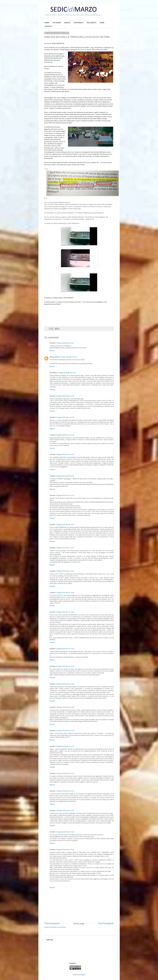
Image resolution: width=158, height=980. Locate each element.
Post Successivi (52, 923)
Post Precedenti (106, 923)
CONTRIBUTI (78, 23)
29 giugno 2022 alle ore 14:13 (65, 746)
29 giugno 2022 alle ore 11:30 (65, 396)
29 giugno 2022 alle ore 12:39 (65, 524)
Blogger (83, 975)
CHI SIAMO (57, 23)
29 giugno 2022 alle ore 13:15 (65, 684)
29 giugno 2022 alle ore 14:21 (65, 773)
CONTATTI (48, 26)
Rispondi (52, 351)
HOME (47, 23)
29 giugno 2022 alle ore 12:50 (65, 571)
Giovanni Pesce (55, 357)
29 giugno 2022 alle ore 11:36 (65, 417)
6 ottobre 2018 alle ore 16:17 (69, 357)
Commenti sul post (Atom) (58, 927)
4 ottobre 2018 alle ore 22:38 (65, 343)
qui (60, 58)
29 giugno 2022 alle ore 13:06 (65, 649)
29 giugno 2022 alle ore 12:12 (65, 435)
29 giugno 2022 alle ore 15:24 (65, 850)
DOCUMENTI (92, 23)
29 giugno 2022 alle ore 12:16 (65, 454)
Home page (79, 923)
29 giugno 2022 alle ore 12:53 (65, 593)
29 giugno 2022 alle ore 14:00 (65, 707)
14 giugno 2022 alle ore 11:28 (67, 373)
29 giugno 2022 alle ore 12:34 (65, 495)
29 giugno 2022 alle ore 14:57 (65, 811)
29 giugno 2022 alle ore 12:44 (65, 548)
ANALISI (67, 23)
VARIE (102, 23)
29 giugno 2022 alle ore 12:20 (65, 476)
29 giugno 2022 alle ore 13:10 (65, 666)
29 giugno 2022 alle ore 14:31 (65, 791)
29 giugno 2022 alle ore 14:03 (65, 731)
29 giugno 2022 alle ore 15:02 (65, 832)
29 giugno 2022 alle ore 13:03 (65, 612)
